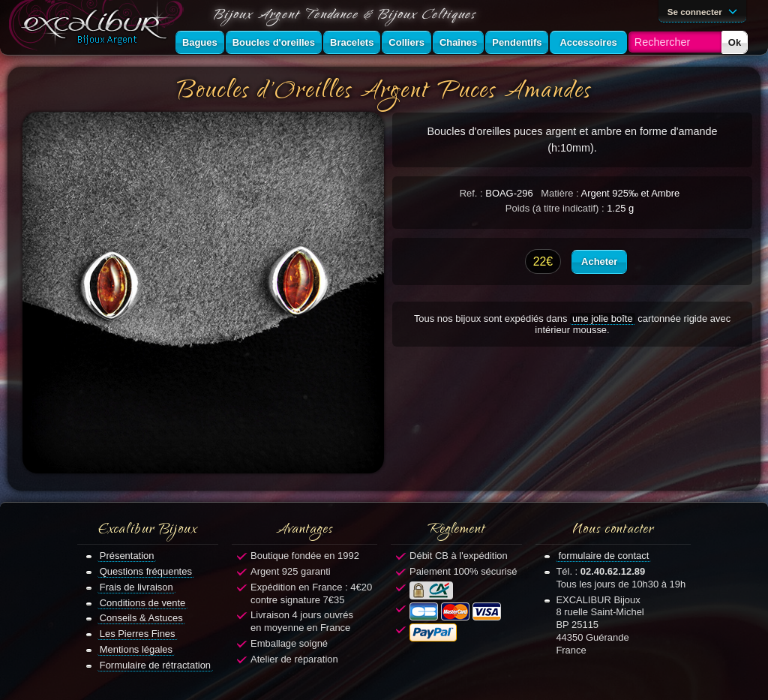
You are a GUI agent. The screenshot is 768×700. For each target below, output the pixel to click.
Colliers (406, 42)
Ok (735, 42)
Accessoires (588, 42)
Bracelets (352, 42)
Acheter (599, 261)
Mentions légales (136, 649)
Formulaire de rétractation (155, 665)
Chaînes (458, 42)
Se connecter (705, 11)
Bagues (200, 42)
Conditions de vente (143, 603)
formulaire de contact (603, 556)
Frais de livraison (136, 587)
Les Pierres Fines (138, 634)
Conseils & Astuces (141, 618)
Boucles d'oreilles (274, 42)
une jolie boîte (603, 318)
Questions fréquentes (146, 571)
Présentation (127, 556)
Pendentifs (517, 42)
